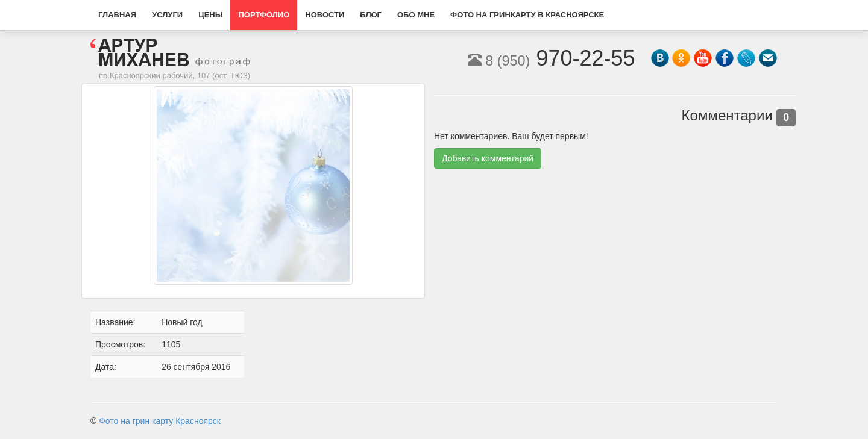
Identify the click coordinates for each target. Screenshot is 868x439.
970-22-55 (552, 58)
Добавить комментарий (488, 158)
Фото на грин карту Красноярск (160, 421)
